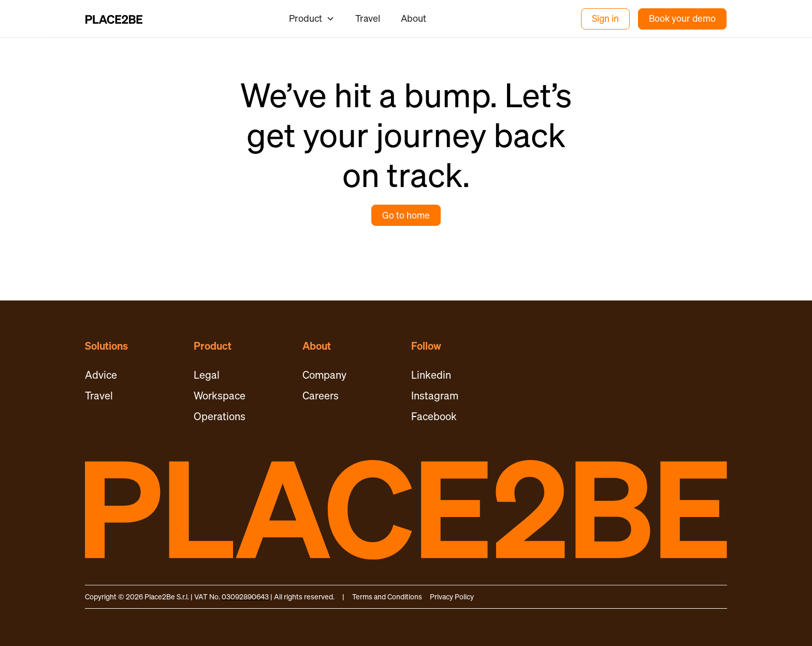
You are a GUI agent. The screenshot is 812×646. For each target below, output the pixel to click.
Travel (368, 18)
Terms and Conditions (387, 597)
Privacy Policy (452, 597)
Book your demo (682, 18)
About (414, 18)
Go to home (406, 215)
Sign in (605, 18)
